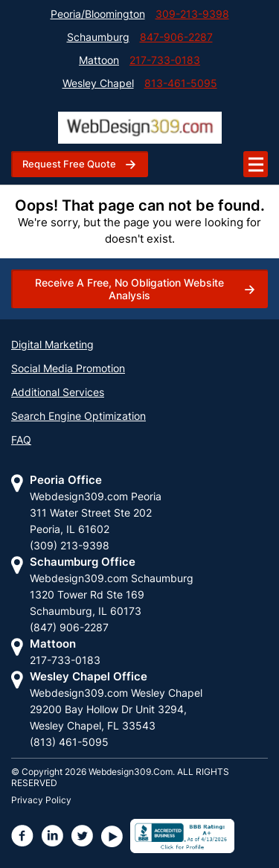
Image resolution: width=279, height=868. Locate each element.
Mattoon (99, 60)
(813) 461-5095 (69, 742)
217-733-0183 (165, 60)
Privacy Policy (41, 800)
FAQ (21, 440)
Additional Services (58, 392)
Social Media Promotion (68, 368)
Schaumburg (98, 37)
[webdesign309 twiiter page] (83, 836)
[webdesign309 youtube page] (112, 836)
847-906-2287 (176, 37)
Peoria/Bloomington (98, 14)
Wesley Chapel (98, 83)
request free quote (69, 164)
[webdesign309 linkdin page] (53, 836)
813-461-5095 (181, 83)
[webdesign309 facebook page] (23, 836)
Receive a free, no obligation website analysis (129, 289)
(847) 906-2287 (69, 627)
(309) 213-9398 (70, 545)
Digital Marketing (52, 344)
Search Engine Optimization (78, 416)
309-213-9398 (192, 14)
